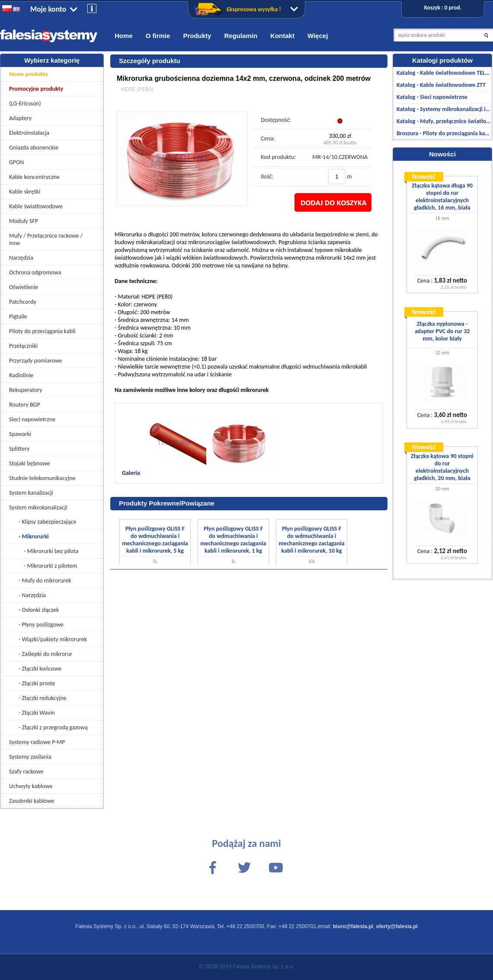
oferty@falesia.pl (397, 926)
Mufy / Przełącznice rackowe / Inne (46, 239)
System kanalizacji (31, 493)
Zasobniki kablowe (32, 801)
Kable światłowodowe (36, 206)
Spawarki (20, 434)
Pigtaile (18, 317)
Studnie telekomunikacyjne (42, 478)
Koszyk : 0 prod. (443, 8)
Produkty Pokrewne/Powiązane (167, 503)
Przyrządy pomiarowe (36, 361)
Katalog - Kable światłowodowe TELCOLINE (443, 73)
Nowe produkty (29, 74)
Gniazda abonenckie (34, 148)
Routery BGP (25, 405)
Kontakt (282, 36)
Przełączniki (23, 346)
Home (124, 36)
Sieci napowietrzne (32, 419)
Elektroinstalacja (29, 133)
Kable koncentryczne (34, 177)
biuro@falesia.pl (353, 926)
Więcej (318, 36)
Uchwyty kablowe (31, 786)
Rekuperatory (26, 390)
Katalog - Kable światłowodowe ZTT (441, 85)
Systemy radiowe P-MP (37, 742)
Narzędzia (21, 258)
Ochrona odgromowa (35, 272)
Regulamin (241, 36)
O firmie (158, 36)
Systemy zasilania (30, 757)
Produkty (197, 36)
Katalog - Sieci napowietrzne (432, 97)
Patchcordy (23, 302)
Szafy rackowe (26, 772)
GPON (16, 162)
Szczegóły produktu (150, 61)
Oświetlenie (24, 287)
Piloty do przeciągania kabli (42, 331)
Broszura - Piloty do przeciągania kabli (443, 133)
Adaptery (20, 118)
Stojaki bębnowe (29, 463)
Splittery (19, 449)
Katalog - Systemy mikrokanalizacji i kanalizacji (443, 109)
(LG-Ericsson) (25, 103)
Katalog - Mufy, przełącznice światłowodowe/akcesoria (443, 121)
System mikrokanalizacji (38, 507)
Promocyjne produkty (36, 89)
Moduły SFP (24, 221)
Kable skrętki (25, 192)
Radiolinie (21, 375)
